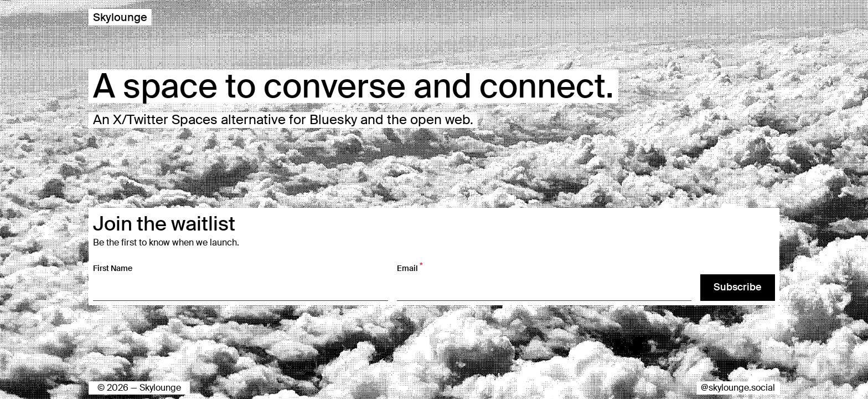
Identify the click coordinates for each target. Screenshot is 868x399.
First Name (113, 268)
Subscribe (738, 287)
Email (410, 268)
